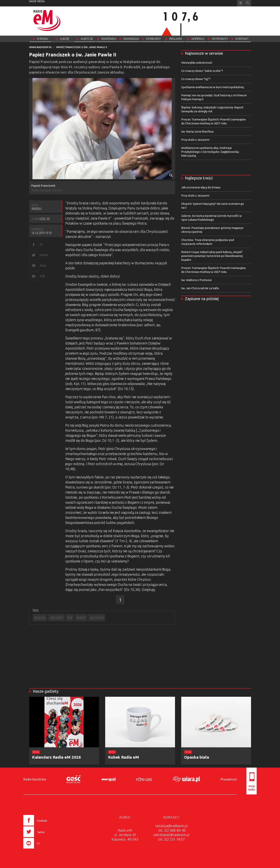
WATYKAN (97, 618)
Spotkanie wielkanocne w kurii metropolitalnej (213, 87)
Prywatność (229, 779)
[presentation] (43, 849)
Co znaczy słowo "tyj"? (196, 79)
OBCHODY (56, 618)
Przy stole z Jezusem (195, 140)
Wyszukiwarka (248, 3)
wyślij (42, 276)
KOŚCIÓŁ (40, 618)
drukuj (43, 265)
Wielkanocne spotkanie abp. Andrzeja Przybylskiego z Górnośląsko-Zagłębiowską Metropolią (210, 152)
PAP (70, 618)
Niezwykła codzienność (197, 63)
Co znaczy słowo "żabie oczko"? (202, 71)
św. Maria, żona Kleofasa (197, 131)
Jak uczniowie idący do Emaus (201, 187)
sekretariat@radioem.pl (171, 835)
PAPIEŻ (81, 618)
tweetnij (44, 255)
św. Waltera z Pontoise (196, 280)
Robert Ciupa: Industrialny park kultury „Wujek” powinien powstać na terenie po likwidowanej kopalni (212, 256)
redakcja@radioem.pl (171, 826)
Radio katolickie (35, 779)
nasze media (37, 1)
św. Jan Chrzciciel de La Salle (200, 288)
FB (41, 244)
